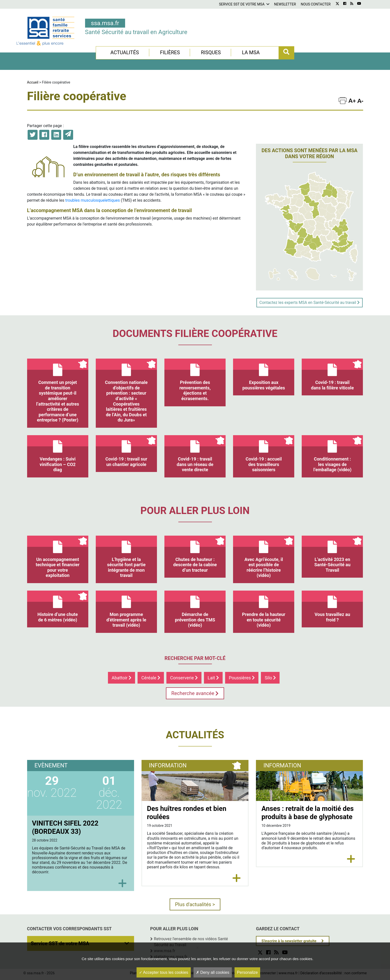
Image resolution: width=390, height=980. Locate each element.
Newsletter (285, 4)
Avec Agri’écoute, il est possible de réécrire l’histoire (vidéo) (264, 557)
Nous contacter (316, 4)
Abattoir (122, 678)
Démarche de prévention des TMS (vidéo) (195, 609)
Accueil (33, 82)
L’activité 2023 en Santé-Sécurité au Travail (332, 554)
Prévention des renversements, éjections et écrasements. (195, 380)
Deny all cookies (213, 972)
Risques (211, 52)
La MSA (251, 52)
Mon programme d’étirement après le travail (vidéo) (126, 609)
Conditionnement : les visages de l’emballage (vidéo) (332, 454)
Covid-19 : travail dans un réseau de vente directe (195, 454)
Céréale (151, 678)
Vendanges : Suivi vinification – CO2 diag (58, 454)
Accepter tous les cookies (164, 972)
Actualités (125, 52)
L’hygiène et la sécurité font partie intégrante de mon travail (126, 557)
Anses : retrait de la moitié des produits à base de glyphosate (308, 813)
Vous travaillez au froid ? (332, 607)
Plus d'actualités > (195, 904)
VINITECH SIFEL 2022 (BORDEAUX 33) (65, 827)
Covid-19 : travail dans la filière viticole (332, 374)
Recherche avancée (195, 693)
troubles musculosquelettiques (92, 200)
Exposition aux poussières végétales (264, 374)
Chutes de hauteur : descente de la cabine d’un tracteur (195, 554)
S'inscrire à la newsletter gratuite (289, 941)
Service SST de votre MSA (242, 4)
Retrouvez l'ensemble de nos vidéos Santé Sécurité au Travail (191, 942)
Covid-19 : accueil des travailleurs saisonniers (264, 454)
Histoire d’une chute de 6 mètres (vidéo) (58, 607)
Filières (170, 52)
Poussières (242, 678)
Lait (213, 678)
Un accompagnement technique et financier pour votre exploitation (58, 557)
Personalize (247, 972)
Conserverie (184, 678)
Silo (270, 678)
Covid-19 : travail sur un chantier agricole (126, 451)
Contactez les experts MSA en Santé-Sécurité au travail (310, 303)
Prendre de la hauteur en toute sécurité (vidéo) (264, 609)
